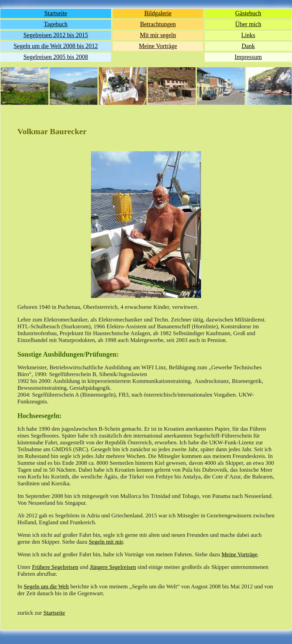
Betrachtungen (158, 24)
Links (248, 35)
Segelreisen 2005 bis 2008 (56, 57)
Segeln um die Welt (46, 586)
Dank (248, 46)
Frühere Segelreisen (55, 567)
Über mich (248, 24)
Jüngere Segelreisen (113, 567)
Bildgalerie (158, 13)
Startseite (56, 13)
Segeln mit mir (106, 542)
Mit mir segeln (158, 35)
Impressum (248, 57)
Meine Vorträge (158, 46)
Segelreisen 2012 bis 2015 (56, 35)
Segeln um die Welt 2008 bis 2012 (56, 46)
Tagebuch (56, 24)
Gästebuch (248, 13)
